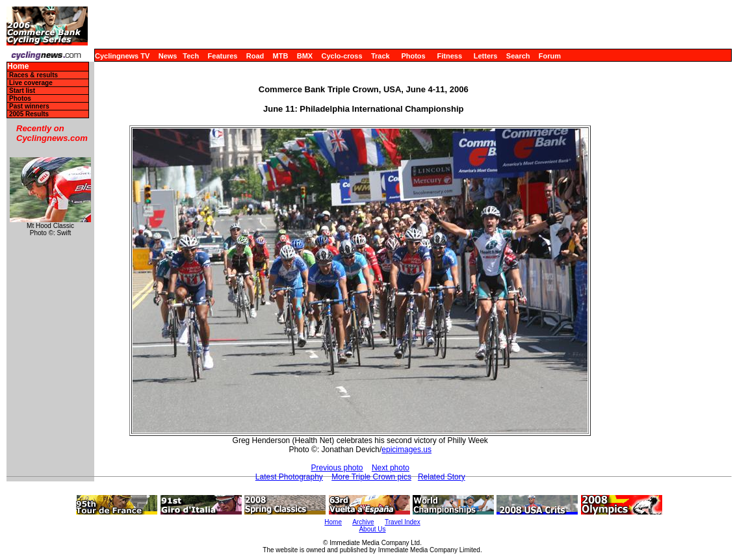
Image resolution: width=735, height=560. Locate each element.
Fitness (449, 56)
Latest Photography (289, 477)
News (168, 56)
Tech (191, 56)
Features (223, 56)
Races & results (33, 75)
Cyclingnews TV (122, 56)
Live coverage (31, 83)
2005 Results (29, 114)
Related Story (442, 477)
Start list (22, 91)
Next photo (391, 468)
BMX (305, 56)
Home (18, 67)
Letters (486, 56)
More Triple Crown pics (371, 477)
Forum (550, 56)
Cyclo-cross (342, 56)
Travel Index (403, 522)
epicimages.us (406, 450)
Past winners (29, 106)
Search (518, 56)
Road (255, 56)
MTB (281, 56)
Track (380, 56)
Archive (363, 522)
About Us (372, 529)
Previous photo (337, 468)
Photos (413, 56)
